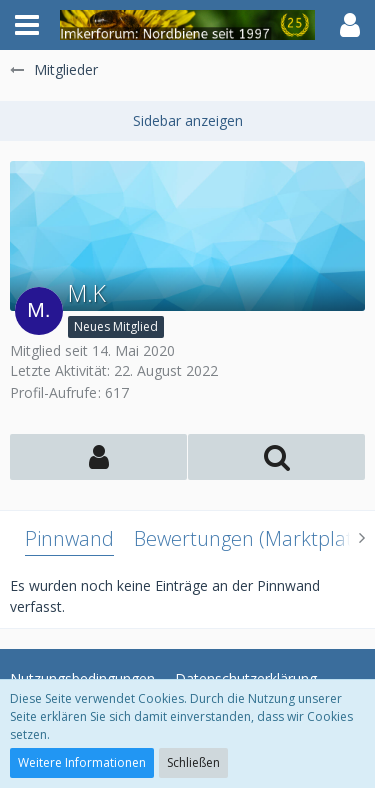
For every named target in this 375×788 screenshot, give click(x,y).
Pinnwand (69, 538)
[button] (27, 25)
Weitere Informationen (82, 762)
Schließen (193, 762)
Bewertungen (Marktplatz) (251, 538)
